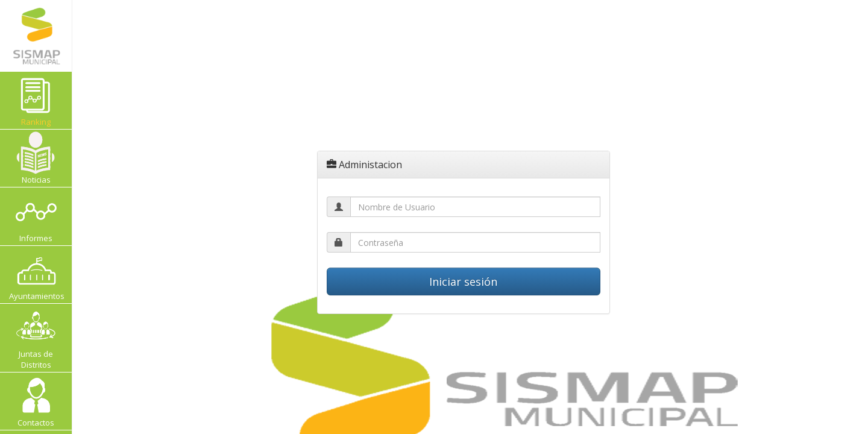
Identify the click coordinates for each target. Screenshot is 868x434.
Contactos (36, 401)
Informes (36, 216)
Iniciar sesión (463, 281)
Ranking (43, 100)
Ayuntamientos (37, 275)
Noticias (36, 158)
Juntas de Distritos (36, 338)
